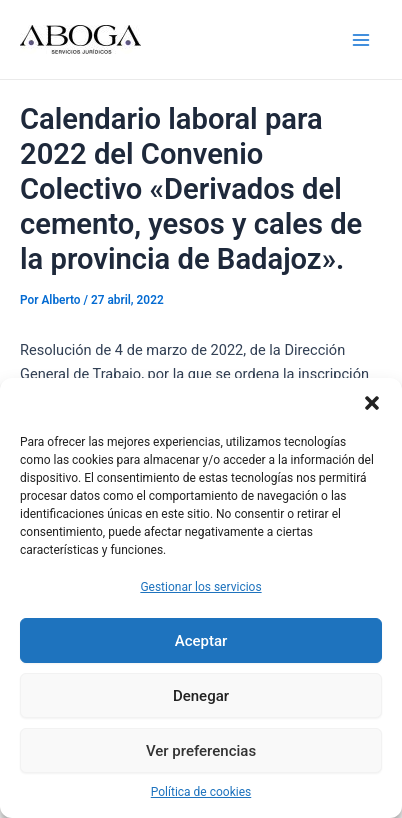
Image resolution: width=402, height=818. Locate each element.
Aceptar (201, 641)
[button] (372, 403)
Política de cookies (201, 792)
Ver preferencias (201, 751)
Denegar (201, 696)
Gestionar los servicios (200, 587)
